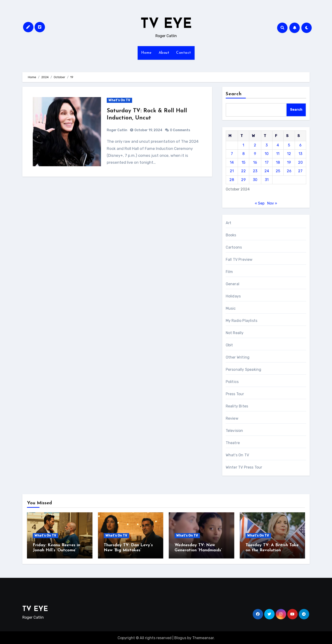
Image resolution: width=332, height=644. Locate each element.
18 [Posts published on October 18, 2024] (278, 162)
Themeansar (203, 637)
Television (234, 431)
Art (229, 223)
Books (231, 235)
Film (229, 272)
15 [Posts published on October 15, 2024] (243, 162)
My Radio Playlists (242, 321)
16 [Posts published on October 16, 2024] (255, 162)
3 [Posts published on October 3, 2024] (267, 145)
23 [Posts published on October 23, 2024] (255, 171)
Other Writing (238, 357)
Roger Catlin (117, 130)
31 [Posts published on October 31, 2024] (267, 180)
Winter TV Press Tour (244, 467)
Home (146, 53)
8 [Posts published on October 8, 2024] (243, 154)
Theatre (233, 443)
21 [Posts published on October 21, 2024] (232, 171)
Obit (229, 345)
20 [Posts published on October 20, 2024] (300, 162)
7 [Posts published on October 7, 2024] (232, 154)
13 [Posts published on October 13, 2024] (300, 154)
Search (234, 94)
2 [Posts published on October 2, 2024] (255, 145)
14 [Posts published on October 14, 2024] (232, 162)
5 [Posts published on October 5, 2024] (289, 145)
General (233, 284)
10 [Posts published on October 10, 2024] (267, 154)
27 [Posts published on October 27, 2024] (300, 171)
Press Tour (235, 394)
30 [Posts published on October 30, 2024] (255, 180)
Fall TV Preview (239, 260)
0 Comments (180, 130)
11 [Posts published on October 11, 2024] (278, 154)
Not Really (235, 333)
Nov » (272, 203)
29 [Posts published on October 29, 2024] (243, 180)
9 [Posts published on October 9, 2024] (255, 154)
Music (231, 308)
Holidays (233, 296)
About (164, 53)
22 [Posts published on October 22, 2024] (243, 171)
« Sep (260, 203)
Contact (184, 53)
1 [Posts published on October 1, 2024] (243, 145)
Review (232, 418)
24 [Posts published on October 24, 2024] (267, 171)
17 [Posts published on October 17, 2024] (267, 162)
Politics (232, 382)
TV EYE (166, 24)
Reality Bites (237, 406)
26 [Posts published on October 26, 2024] (289, 171)
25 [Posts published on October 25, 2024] (278, 171)
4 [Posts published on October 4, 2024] (278, 145)
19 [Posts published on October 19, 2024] (289, 162)
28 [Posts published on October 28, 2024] (232, 180)
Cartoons (234, 247)
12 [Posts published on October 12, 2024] (289, 154)
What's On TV (119, 100)
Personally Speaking (244, 369)
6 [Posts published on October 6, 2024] (300, 145)
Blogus (180, 637)
